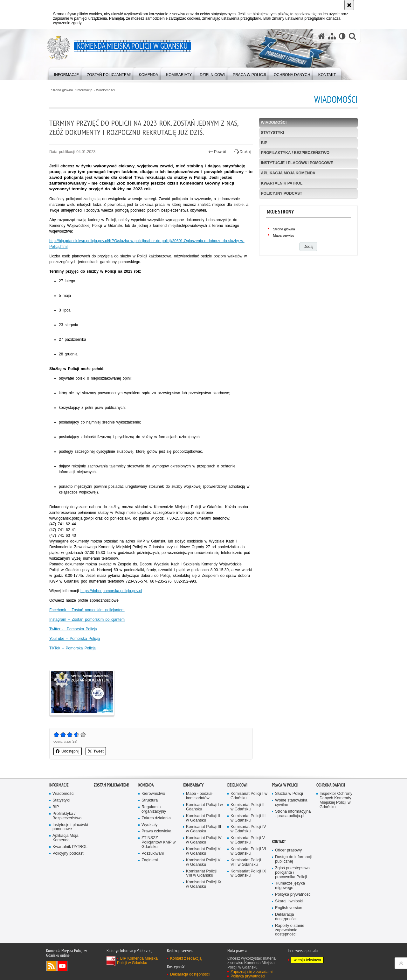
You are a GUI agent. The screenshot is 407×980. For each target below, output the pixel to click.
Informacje (85, 90)
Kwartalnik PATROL (282, 183)
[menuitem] (66, 73)
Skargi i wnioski (289, 901)
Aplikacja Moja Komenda (288, 173)
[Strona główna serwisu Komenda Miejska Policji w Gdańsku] (321, 36)
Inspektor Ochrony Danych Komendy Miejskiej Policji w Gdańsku (336, 800)
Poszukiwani (153, 854)
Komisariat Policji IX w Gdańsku (204, 884)
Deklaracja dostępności (286, 917)
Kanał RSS (52, 966)
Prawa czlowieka (156, 831)
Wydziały (149, 825)
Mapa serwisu (284, 235)
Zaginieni (150, 860)
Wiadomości (105, 90)
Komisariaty (193, 785)
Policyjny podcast (282, 193)
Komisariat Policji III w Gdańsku (203, 829)
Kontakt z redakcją (186, 958)
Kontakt (279, 842)
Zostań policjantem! (111, 785)
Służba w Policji (289, 794)
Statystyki (273, 133)
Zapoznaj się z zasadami (252, 972)
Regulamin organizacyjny (154, 809)
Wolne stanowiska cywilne (291, 803)
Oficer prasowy (288, 850)
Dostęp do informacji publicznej (293, 859)
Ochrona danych (331, 785)
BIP (264, 143)
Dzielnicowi (237, 785)
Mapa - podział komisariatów (199, 796)
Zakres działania (156, 818)
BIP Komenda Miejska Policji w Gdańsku (137, 961)
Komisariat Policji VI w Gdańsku (204, 862)
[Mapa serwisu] (332, 36)
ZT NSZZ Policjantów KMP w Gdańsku (159, 842)
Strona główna (62, 90)
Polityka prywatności (293, 895)
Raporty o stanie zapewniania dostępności (290, 930)
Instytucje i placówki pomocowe (297, 163)
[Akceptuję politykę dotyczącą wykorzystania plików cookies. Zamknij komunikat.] (349, 5)
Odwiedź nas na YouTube (62, 966)
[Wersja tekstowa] (342, 36)
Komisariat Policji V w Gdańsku (203, 851)
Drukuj (242, 152)
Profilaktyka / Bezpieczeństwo (295, 153)
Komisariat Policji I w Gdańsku (204, 807)
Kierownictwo (153, 794)
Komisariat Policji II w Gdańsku (203, 818)
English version (289, 908)
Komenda (146, 785)
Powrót (217, 152)
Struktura (150, 800)
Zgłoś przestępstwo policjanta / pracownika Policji (292, 873)
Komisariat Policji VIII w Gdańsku (201, 874)
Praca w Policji (285, 785)
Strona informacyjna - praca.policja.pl (293, 814)
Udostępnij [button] (68, 751)
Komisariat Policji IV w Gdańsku (204, 840)
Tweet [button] (96, 751)
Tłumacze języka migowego (290, 886)
